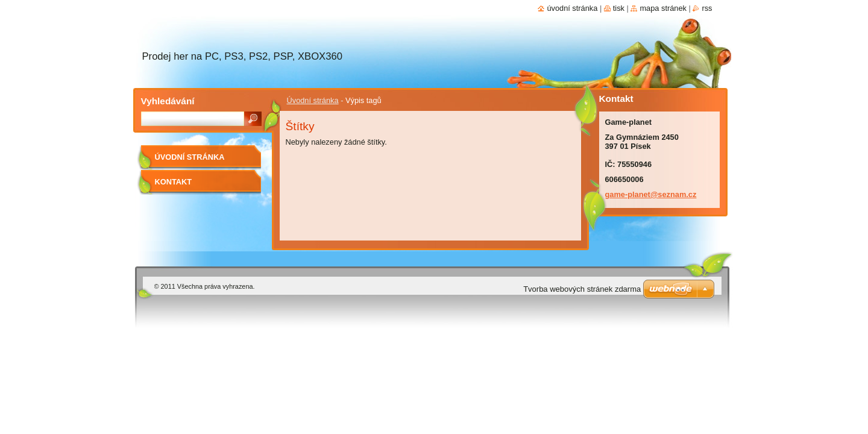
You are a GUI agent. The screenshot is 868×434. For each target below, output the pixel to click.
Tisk (619, 8)
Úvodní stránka (313, 100)
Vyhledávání (168, 101)
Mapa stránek (663, 8)
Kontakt (174, 182)
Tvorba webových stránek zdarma (582, 289)
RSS (707, 8)
